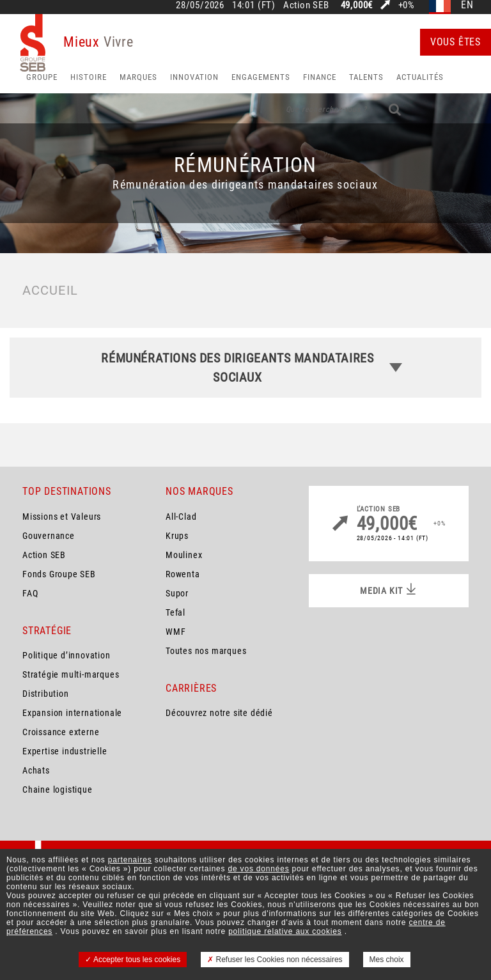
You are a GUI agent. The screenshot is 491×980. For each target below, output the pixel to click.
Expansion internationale (72, 713)
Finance (320, 77)
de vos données (259, 869)
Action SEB (44, 555)
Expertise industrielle (65, 751)
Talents (366, 77)
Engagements (261, 77)
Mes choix (387, 960)
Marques (138, 77)
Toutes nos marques (206, 651)
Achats (36, 770)
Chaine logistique (58, 789)
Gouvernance (49, 536)
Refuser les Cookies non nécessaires (275, 960)
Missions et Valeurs (62, 517)
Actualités (420, 77)
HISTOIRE (89, 77)
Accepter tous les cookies (133, 960)
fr (440, 5)
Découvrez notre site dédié (219, 713)
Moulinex (184, 555)
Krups (177, 536)
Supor (177, 593)
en (467, 5)
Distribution (46, 694)
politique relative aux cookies (285, 931)
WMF (175, 632)
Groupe (42, 77)
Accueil (50, 290)
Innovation (194, 77)
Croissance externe (61, 732)
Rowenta (183, 574)
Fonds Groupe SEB (59, 574)
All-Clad (181, 517)
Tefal (175, 612)
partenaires (130, 860)
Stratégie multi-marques (71, 674)
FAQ (30, 593)
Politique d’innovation (66, 655)
